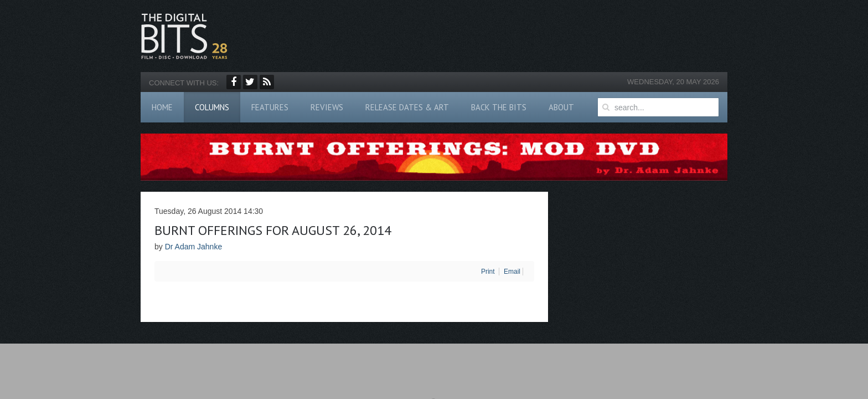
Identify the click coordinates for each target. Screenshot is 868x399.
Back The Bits (499, 107)
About (561, 107)
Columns (212, 107)
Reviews (327, 107)
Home (162, 107)
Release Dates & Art (407, 107)
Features (270, 107)
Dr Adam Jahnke (194, 247)
